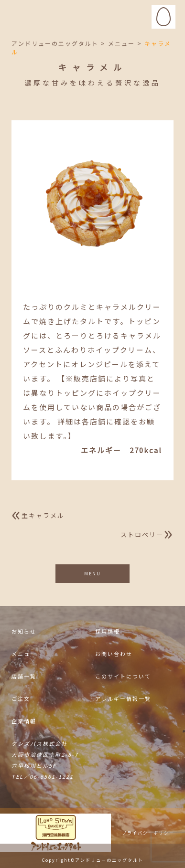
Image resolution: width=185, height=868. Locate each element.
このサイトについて (123, 677)
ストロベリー (142, 535)
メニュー (24, 654)
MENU (92, 574)
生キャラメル (43, 515)
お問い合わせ (114, 654)
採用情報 (108, 632)
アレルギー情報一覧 (123, 699)
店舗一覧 (24, 677)
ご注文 (21, 699)
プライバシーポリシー (148, 833)
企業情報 (24, 722)
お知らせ (24, 632)
